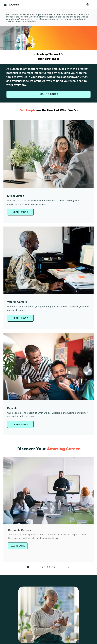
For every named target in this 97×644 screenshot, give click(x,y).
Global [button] (90, 5)
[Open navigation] (5, 5)
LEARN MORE (20, 212)
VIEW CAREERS (48, 94)
